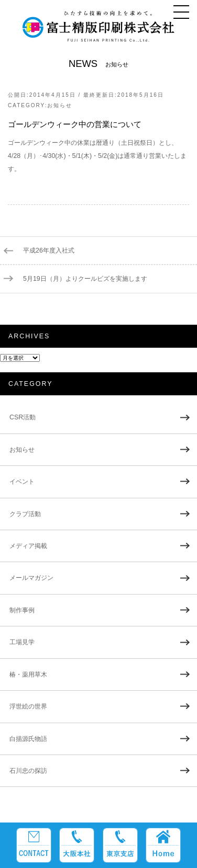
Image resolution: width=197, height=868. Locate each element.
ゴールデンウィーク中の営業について (75, 124)
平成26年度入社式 (49, 250)
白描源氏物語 (28, 739)
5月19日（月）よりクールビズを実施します (85, 279)
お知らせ (60, 105)
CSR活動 (23, 417)
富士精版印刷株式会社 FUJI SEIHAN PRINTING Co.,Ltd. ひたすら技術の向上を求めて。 (99, 31)
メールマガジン (31, 578)
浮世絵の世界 (28, 706)
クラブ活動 (25, 514)
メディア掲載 (28, 546)
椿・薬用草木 (28, 675)
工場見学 (22, 642)
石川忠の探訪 (28, 771)
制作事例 (22, 610)
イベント (22, 482)
